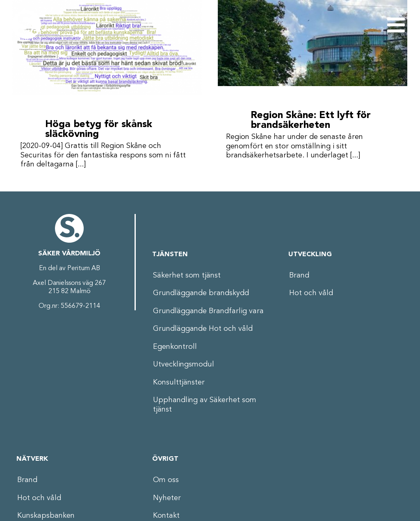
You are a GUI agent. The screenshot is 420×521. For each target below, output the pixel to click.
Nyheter (167, 496)
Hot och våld (311, 291)
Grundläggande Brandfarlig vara (208, 309)
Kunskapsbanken (46, 514)
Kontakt (166, 514)
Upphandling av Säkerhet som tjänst (205, 403)
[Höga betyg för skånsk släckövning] (107, 48)
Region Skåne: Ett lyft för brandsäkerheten (307, 121)
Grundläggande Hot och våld (203, 327)
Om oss (166, 478)
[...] (81, 164)
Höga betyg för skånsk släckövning (99, 130)
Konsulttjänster (179, 380)
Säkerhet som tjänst (187, 273)
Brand (299, 273)
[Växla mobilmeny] (397, 25)
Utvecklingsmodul (184, 362)
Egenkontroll (175, 344)
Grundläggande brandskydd (201, 291)
